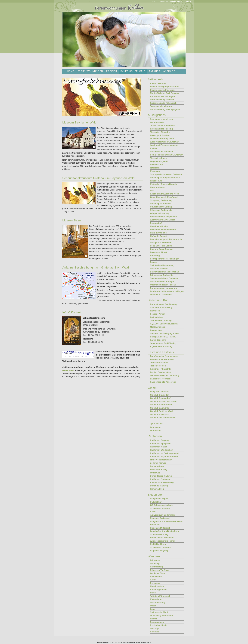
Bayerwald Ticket (158, 252)
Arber (153, 512)
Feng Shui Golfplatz (160, 392)
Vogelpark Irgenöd (159, 161)
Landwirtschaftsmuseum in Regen (167, 291)
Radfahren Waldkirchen (162, 450)
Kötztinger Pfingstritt (160, 369)
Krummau (155, 171)
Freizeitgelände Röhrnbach (163, 103)
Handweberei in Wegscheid (163, 217)
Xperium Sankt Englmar (162, 249)
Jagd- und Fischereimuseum (164, 145)
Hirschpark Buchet (159, 226)
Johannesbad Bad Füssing (163, 343)
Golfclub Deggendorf (160, 398)
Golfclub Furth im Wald (161, 411)
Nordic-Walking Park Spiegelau (165, 109)
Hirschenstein (157, 586)
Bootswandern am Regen (162, 96)
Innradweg (155, 473)
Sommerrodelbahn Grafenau (164, 278)
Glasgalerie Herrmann (161, 243)
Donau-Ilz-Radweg (159, 486)
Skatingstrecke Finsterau (162, 90)
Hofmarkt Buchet (158, 236)
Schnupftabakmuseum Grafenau (166, 174)
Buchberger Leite (159, 590)
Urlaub (148, 642)
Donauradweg (157, 466)
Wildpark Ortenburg (160, 213)
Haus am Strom (158, 187)
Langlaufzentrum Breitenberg (164, 531)
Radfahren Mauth (158, 447)
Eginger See (156, 330)
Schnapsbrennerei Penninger (164, 259)
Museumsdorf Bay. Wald (162, 139)
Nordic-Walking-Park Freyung (164, 93)
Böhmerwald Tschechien (162, 275)
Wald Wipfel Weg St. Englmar (164, 142)
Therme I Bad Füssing (161, 320)
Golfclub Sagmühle (159, 408)
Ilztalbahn (155, 168)
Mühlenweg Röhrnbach (161, 616)
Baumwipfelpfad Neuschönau (164, 272)
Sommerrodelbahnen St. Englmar (166, 155)
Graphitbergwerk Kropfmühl (164, 197)
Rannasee (155, 311)
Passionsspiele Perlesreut (163, 382)
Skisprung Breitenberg (161, 200)
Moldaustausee (158, 327)
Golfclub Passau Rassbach (163, 401)
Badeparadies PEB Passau (163, 337)
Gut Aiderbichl (157, 122)
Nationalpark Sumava (161, 204)
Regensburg (156, 181)
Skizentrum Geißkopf (160, 547)
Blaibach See (157, 317)
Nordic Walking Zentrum (162, 100)
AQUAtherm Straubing (161, 346)
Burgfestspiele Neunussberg (164, 356)
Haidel (153, 593)
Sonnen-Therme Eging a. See (164, 333)
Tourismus (115, 642)
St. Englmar (156, 502)
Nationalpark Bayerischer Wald (165, 178)
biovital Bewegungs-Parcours (165, 87)
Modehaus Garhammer (161, 295)
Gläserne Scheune (159, 269)
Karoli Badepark (158, 340)
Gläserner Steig (158, 603)
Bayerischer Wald (133, 642)
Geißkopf (155, 629)
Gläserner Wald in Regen (162, 282)
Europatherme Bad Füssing (164, 304)
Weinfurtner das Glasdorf (162, 220)
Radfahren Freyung (160, 440)
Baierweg (155, 632)
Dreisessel (155, 583)
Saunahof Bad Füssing (161, 307)
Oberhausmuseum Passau (163, 285)
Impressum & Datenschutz (171, 1)
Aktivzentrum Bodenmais (162, 515)
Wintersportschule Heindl (163, 541)
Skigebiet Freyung (159, 551)
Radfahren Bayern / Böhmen (164, 456)
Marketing (123, 642)
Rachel (153, 619)
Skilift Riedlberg (158, 544)
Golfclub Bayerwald (160, 414)
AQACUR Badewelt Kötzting (164, 324)
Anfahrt (155, 71)
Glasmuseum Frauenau (161, 152)
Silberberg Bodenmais (161, 210)
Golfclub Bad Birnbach (161, 405)
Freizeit (112, 71)
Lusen (153, 609)
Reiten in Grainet (158, 83)
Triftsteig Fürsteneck (160, 596)
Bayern (143, 642)
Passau (154, 262)
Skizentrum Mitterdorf (161, 508)
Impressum (156, 427)
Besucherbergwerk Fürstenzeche (166, 239)
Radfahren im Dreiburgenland (165, 453)
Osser (153, 606)
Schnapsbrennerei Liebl (162, 119)
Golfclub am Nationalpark (163, 418)
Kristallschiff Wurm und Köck (164, 194)
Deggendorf (156, 223)
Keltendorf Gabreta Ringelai (164, 184)
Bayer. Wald (68, 370)
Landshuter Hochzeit (160, 379)
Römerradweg (157, 489)
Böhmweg (155, 560)
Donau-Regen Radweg (161, 476)
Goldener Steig (157, 573)
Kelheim (154, 148)
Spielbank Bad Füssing (161, 129)
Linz (152, 191)
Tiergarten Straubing (160, 132)
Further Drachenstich (160, 372)
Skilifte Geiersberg (159, 534)
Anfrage (169, 71)
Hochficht (155, 525)
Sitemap (189, 1)
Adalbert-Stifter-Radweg (162, 482)
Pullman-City (156, 165)
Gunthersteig (157, 567)
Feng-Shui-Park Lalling (161, 246)
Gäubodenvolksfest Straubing (165, 375)
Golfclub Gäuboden (160, 395)
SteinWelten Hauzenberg (162, 265)
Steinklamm (156, 577)
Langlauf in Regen (159, 499)
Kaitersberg (156, 599)
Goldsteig (155, 564)
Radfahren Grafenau (160, 479)
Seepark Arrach (158, 314)
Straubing (155, 256)
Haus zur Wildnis (158, 233)
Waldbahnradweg (159, 469)
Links (154, 1)
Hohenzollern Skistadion (162, 538)
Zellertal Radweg (158, 463)
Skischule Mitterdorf (160, 528)
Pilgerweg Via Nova (160, 570)
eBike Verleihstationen (161, 460)
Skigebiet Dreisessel (160, 518)
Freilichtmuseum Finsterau (163, 230)
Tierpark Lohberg (159, 158)
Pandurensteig (157, 622)
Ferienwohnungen (90, 71)
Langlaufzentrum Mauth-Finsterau (167, 521)
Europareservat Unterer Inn (163, 288)
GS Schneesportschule (161, 505)
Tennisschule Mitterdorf (162, 106)
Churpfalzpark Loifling (161, 207)
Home (71, 71)
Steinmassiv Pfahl (159, 612)
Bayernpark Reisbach (161, 135)
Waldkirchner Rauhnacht (162, 359)
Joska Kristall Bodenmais (163, 126)
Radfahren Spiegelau (160, 443)
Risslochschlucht (159, 625)
